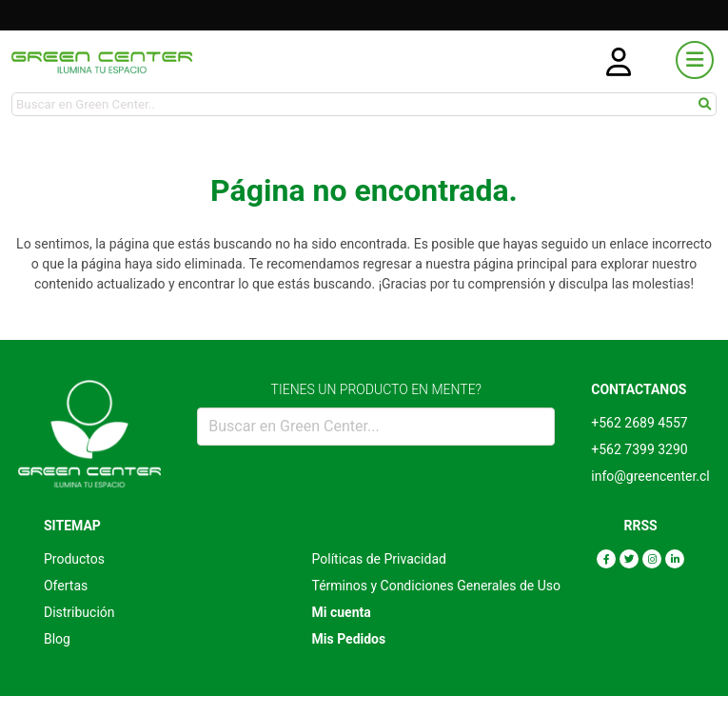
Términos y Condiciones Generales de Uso (437, 586)
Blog (57, 639)
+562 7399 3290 (639, 449)
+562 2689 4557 (639, 423)
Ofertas (66, 586)
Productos (74, 559)
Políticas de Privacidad (379, 559)
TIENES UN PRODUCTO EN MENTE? (376, 389)
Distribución (79, 612)
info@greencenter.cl (650, 476)
